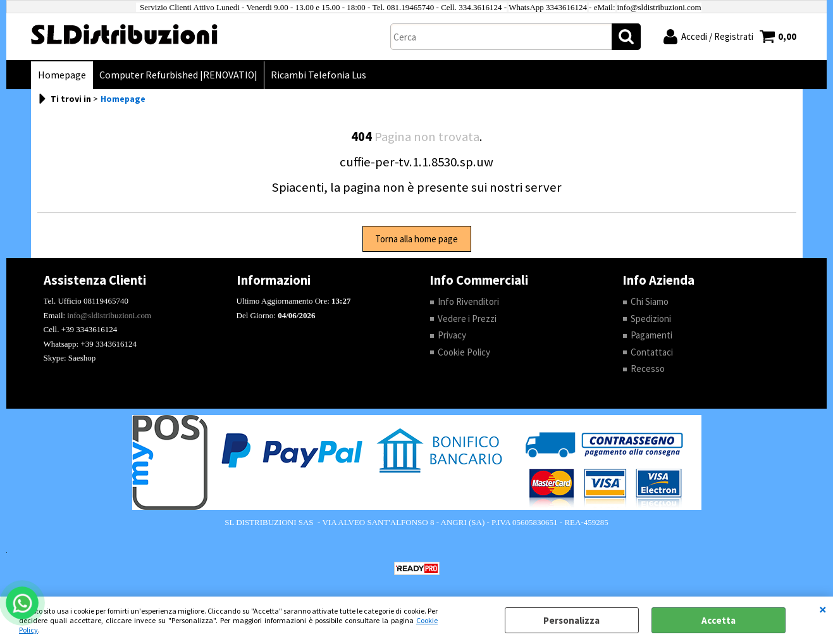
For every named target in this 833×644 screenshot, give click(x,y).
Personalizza (571, 620)
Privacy (452, 335)
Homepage (62, 75)
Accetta (719, 620)
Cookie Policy (464, 352)
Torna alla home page (416, 239)
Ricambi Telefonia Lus (318, 75)
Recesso (648, 368)
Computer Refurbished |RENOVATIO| (178, 75)
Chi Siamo (650, 301)
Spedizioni (651, 319)
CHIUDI (823, 609)
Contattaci (652, 352)
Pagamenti (651, 335)
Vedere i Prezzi (467, 319)
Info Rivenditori (468, 301)
